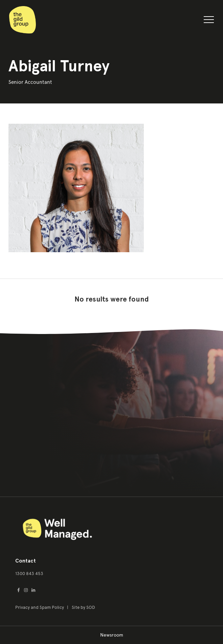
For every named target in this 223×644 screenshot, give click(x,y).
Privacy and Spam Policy (40, 607)
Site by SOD (83, 607)
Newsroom (112, 635)
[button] (209, 21)
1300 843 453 (29, 574)
